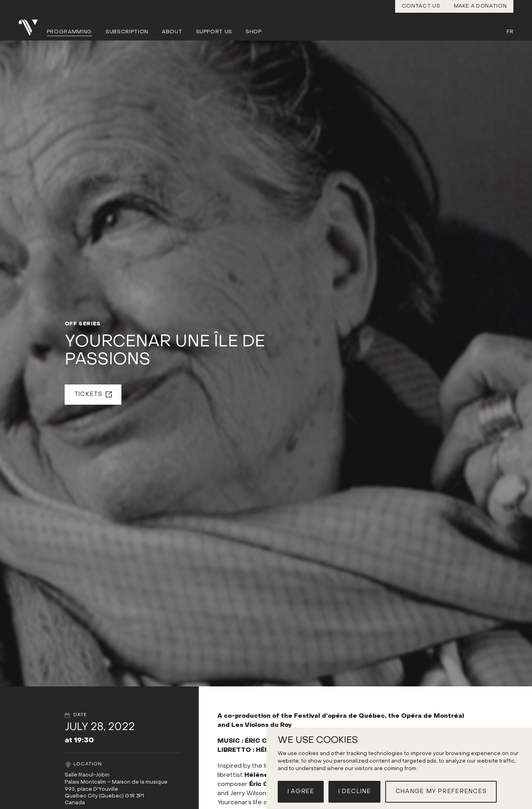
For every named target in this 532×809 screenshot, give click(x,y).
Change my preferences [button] (441, 792)
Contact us (421, 6)
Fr (510, 32)
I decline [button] (354, 792)
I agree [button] (301, 792)
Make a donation (480, 6)
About (172, 32)
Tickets (88, 394)
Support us (214, 32)
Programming (69, 32)
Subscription (127, 32)
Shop (254, 32)
